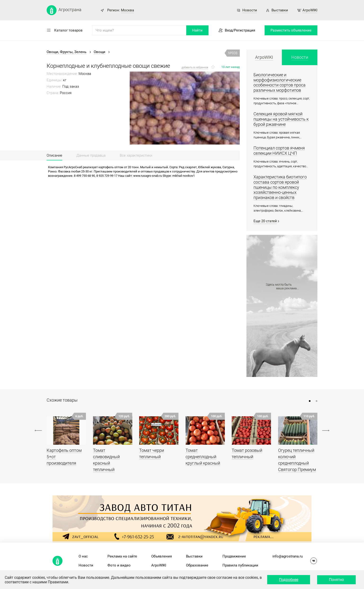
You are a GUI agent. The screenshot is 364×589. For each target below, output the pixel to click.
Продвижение (234, 556)
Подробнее (289, 580)
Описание (54, 155)
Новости (250, 10)
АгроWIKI (310, 10)
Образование (197, 565)
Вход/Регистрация (240, 30)
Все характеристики (136, 155)
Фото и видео (119, 565)
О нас (83, 556)
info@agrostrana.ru (288, 556)
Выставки (280, 10)
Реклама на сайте (122, 556)
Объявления (162, 556)
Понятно (336, 580)
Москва (127, 10)
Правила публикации (240, 565)
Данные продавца (91, 155)
